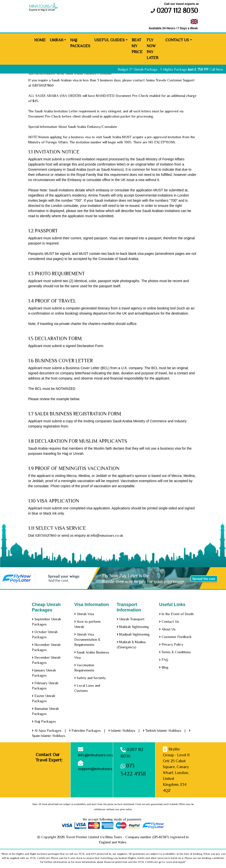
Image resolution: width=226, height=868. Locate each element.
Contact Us (177, 40)
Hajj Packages (80, 43)
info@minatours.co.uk (97, 755)
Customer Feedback (175, 637)
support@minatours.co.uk (100, 769)
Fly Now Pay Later (152, 49)
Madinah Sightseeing (133, 634)
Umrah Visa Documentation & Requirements (87, 640)
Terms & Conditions (175, 652)
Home (40, 40)
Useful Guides (109, 40)
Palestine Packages (85, 731)
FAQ (164, 660)
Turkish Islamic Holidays (162, 731)
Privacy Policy (171, 644)
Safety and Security (90, 678)
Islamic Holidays (122, 731)
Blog (164, 667)
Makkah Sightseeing (133, 627)
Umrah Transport (131, 619)
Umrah (56, 40)
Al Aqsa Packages (47, 731)
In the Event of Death (176, 614)
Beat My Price (137, 46)
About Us (167, 629)
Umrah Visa (84, 614)
